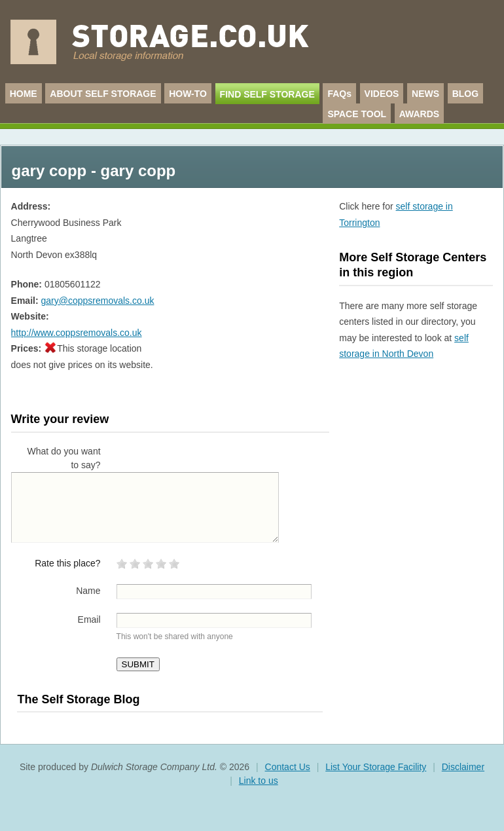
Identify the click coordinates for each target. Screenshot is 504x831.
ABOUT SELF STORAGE (103, 94)
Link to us (259, 781)
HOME (24, 94)
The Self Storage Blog (78, 699)
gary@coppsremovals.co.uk (97, 301)
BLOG (465, 94)
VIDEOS (382, 94)
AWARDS (419, 114)
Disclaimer (463, 767)
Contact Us (288, 767)
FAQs (339, 94)
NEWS (425, 94)
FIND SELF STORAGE (267, 94)
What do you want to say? (64, 458)
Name (88, 591)
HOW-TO (188, 94)
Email (89, 619)
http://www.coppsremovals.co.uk (77, 333)
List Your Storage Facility (376, 767)
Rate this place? (67, 563)
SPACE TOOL (357, 114)
